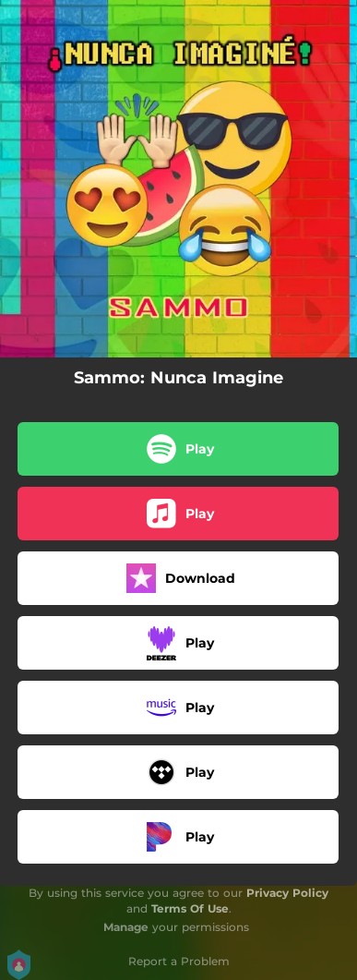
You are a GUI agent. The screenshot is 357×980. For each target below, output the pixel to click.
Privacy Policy (287, 893)
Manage (126, 927)
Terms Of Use (190, 908)
